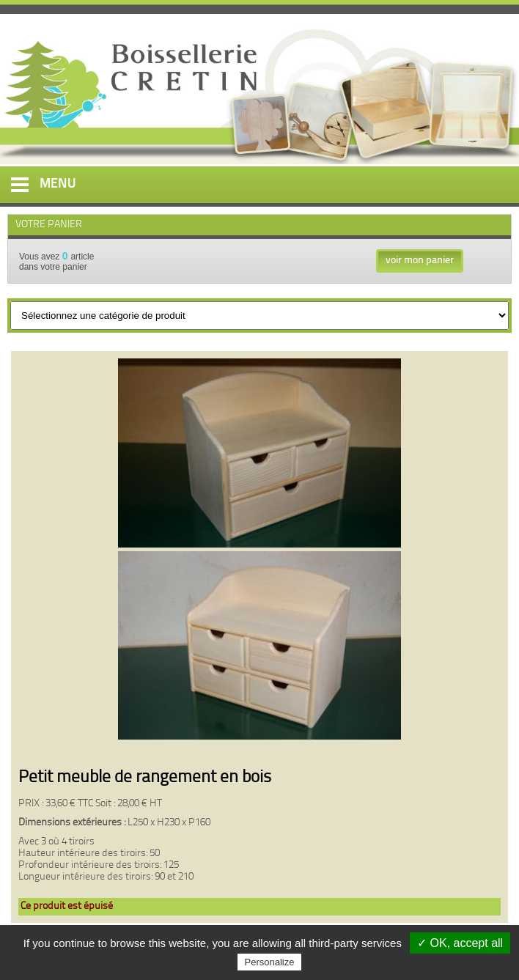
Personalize (270, 962)
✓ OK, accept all (460, 943)
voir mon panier (420, 261)
